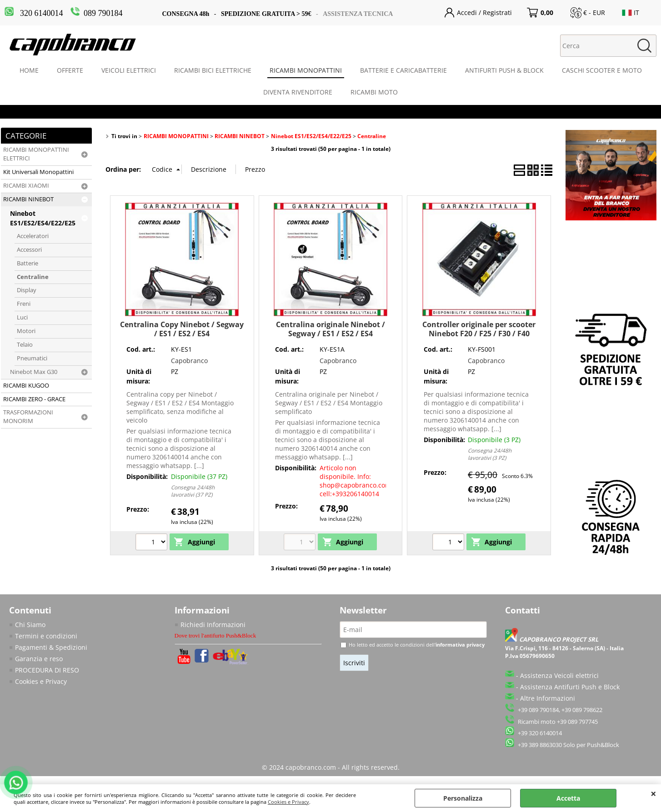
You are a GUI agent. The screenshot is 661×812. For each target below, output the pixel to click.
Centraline (33, 277)
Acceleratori (33, 236)
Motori (26, 331)
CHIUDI (653, 793)
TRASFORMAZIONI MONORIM (28, 417)
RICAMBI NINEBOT (28, 199)
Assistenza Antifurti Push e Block (570, 687)
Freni (24, 304)
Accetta (568, 798)
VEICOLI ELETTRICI (129, 70)
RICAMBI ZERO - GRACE (34, 399)
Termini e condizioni (46, 636)
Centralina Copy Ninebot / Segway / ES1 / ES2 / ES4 (182, 329)
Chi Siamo (30, 625)
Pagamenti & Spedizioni (51, 647)
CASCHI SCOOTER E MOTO (602, 70)
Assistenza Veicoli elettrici (559, 675)
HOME (29, 70)
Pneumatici (32, 358)
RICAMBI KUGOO (26, 386)
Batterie (28, 263)
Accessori (29, 250)
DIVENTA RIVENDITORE (298, 92)
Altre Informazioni (548, 698)
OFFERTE (70, 70)
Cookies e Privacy (288, 802)
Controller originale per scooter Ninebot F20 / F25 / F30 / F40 (479, 329)
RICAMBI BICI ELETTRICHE (213, 70)
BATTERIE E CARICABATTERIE (403, 70)
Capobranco (189, 361)
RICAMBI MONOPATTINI (306, 70)
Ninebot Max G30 (34, 372)
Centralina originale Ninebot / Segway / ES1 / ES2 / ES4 (330, 329)
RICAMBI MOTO (374, 92)
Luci (22, 317)
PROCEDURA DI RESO (47, 670)
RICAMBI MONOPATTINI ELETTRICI (36, 154)
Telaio (25, 345)
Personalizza (463, 798)
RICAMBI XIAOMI (26, 186)
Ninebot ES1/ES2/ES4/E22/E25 (43, 218)
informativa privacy (460, 645)
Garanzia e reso (39, 659)
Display (27, 290)
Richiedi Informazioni (213, 625)
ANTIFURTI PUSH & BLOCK (504, 70)
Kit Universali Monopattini (38, 172)
